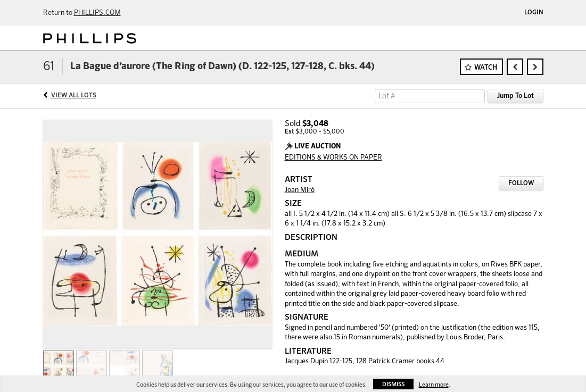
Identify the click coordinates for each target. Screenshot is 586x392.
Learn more (434, 385)
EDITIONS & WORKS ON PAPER (333, 158)
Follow (521, 184)
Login (534, 13)
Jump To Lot (515, 96)
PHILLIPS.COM (97, 13)
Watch (486, 68)
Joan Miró (300, 190)
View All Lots (74, 96)
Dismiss (393, 384)
